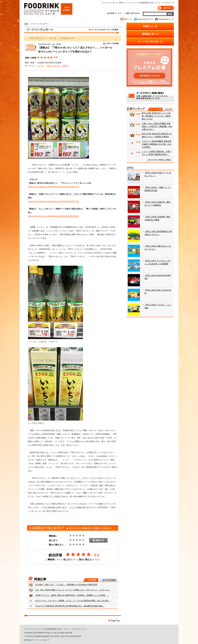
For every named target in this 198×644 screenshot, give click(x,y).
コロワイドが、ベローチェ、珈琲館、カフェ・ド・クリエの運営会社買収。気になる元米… (72, 601)
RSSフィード (127, 19)
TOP (26, 24)
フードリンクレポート (73, 30)
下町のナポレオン (54, 66)
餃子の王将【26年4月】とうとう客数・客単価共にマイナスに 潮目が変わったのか (156, 116)
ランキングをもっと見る (159, 160)
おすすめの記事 (108, 580)
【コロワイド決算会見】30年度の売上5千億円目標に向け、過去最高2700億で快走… (70, 606)
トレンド (53, 38)
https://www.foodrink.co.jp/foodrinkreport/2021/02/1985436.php (53, 216)
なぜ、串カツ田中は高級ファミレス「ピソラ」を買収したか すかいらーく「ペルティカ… (72, 590)
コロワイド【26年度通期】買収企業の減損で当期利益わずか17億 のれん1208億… (157, 144)
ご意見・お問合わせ (132, 13)
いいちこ (41, 66)
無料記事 (168, 109)
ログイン (166, 8)
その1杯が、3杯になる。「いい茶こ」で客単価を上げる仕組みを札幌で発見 (66, 585)
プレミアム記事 (155, 109)
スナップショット (37, 38)
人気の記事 (91, 580)
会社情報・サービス (114, 13)
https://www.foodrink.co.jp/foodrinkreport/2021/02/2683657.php (53, 201)
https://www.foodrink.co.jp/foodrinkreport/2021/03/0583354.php (53, 187)
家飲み (66, 66)
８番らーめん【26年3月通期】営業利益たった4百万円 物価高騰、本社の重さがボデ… (157, 126)
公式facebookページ (164, 19)
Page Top (114, 621)
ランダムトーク (67, 38)
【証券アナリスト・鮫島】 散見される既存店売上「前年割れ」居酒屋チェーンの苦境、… (72, 595)
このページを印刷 (111, 43)
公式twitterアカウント (144, 19)
